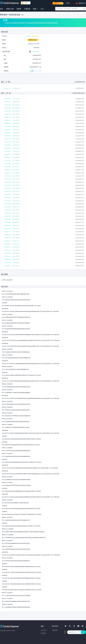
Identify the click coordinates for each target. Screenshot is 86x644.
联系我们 (44, 633)
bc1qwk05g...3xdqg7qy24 (12, 226)
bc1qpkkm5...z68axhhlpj (12, 114)
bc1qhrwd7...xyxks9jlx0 (12, 117)
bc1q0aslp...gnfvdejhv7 (12, 167)
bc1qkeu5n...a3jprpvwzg (12, 148)
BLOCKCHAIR (34, 52)
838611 (29, 36)
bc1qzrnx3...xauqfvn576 (12, 229)
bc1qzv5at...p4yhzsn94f (12, 198)
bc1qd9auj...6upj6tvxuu (12, 241)
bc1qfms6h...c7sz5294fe (12, 133)
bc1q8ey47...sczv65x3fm (12, 151)
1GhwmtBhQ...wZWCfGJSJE (12, 136)
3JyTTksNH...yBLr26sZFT (12, 256)
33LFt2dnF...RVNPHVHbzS (12, 253)
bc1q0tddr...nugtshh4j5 (12, 260)
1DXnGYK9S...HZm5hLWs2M (12, 127)
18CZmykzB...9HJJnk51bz (12, 192)
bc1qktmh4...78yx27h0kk (12, 210)
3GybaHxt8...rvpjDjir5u (12, 213)
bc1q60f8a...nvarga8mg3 (12, 235)
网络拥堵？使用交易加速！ (12, 15)
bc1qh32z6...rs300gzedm (12, 263)
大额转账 (27, 9)
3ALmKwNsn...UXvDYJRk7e (12, 244)
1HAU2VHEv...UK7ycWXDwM (12, 238)
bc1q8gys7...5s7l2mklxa (12, 170)
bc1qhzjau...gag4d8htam (12, 102)
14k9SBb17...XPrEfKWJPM (12, 154)
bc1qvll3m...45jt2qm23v (12, 161)
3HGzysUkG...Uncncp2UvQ (12, 105)
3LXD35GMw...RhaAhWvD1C (12, 222)
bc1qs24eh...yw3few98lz (12, 185)
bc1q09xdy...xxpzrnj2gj (12, 99)
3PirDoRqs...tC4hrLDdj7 (12, 179)
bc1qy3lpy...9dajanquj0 (12, 139)
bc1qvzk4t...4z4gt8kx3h (12, 201)
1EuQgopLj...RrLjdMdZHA (12, 173)
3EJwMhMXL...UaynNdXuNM (12, 216)
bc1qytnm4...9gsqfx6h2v (12, 232)
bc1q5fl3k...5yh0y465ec (12, 158)
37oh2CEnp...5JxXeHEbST (12, 176)
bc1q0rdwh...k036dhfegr (12, 130)
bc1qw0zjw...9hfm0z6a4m (12, 182)
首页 (2, 9)
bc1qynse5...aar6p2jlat (12, 88)
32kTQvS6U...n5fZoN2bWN (12, 188)
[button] (80, 3)
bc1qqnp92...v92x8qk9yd (12, 164)
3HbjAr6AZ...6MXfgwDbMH (12, 204)
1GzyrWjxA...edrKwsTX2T (12, 207)
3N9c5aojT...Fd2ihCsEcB (12, 142)
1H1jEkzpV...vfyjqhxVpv (12, 120)
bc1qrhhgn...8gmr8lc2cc (12, 266)
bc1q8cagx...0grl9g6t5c (12, 219)
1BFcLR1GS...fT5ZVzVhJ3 (12, 195)
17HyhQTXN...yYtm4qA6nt (12, 108)
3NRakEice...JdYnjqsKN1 (12, 250)
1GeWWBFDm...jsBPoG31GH (12, 124)
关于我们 (44, 630)
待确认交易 (10, 9)
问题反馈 (55, 630)
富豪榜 (19, 9)
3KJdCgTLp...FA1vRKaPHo (12, 247)
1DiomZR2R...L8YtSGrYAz (12, 145)
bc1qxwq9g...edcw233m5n (12, 111)
